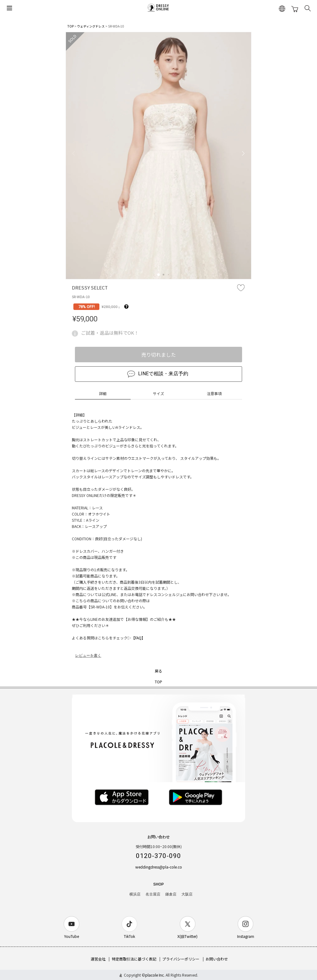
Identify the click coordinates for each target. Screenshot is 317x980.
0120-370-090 (158, 856)
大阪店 (187, 894)
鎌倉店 (171, 894)
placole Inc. (155, 975)
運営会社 (98, 959)
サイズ (158, 393)
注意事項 (214, 393)
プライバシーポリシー (181, 959)
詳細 (103, 393)
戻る (158, 671)
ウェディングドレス (91, 26)
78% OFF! (87, 307)
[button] (158, 275)
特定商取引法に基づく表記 (134, 959)
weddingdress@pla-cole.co (159, 867)
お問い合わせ (217, 959)
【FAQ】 (138, 638)
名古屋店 (153, 894)
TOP (71, 26)
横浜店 (135, 894)
